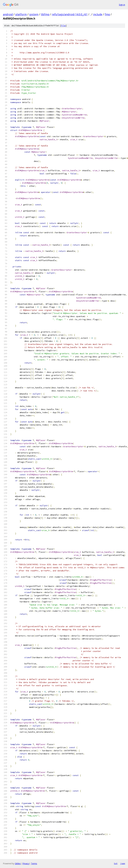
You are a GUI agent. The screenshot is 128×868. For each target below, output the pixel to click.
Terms (34, 863)
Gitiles (18, 863)
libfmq (45, 14)
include (98, 14)
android (8, 14)
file (63, 26)
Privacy (26, 863)
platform (21, 14)
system (34, 14)
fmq (107, 14)
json (123, 863)
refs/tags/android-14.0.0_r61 (70, 14)
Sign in (122, 5)
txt (116, 863)
